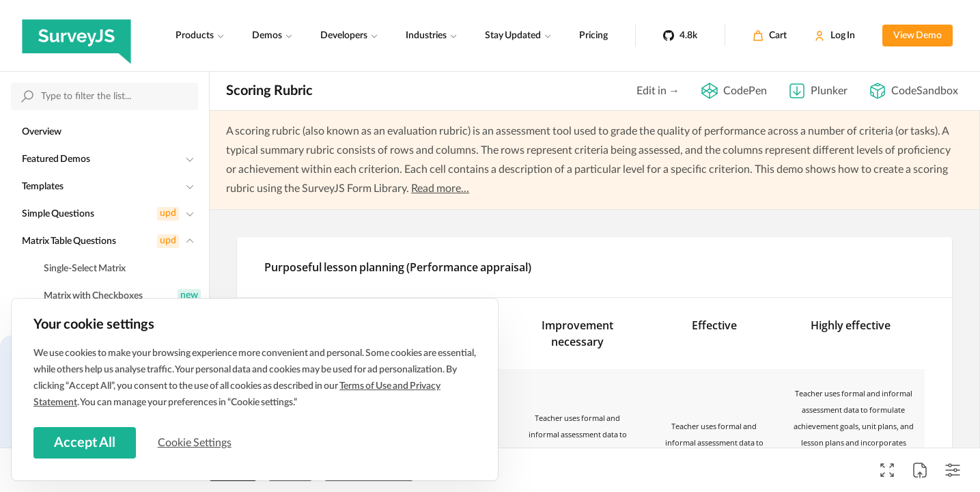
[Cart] (770, 36)
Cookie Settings (197, 442)
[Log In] (835, 36)
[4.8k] (680, 36)
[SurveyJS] (76, 36)
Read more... (440, 189)
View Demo (918, 36)
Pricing (593, 36)
